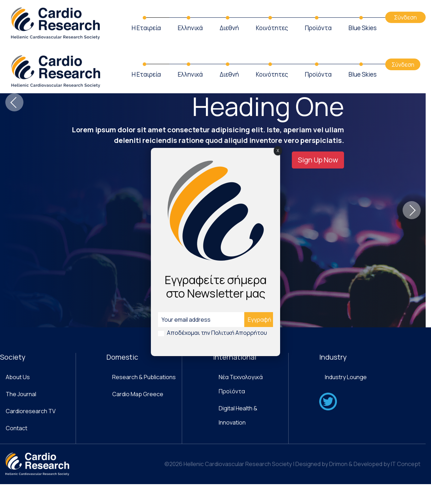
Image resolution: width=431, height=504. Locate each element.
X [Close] (278, 151)
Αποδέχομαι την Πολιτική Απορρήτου (217, 333)
